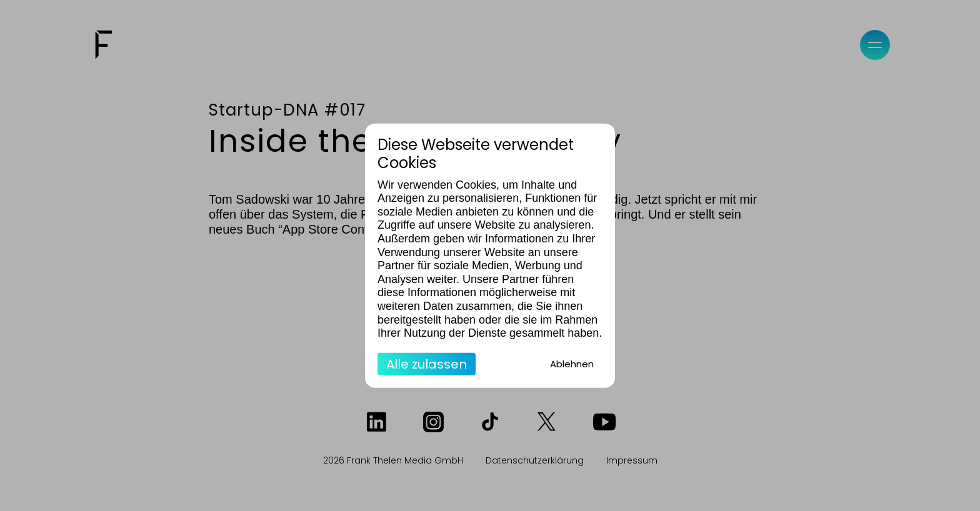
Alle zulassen (427, 364)
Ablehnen (572, 363)
